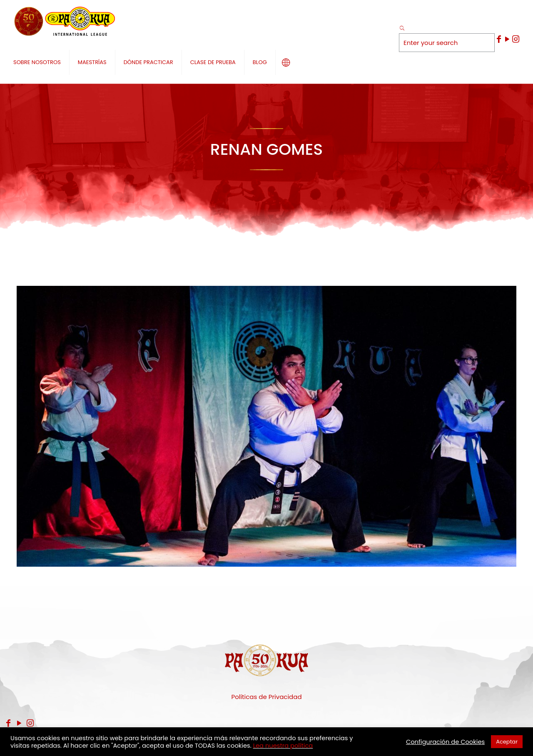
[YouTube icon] (507, 39)
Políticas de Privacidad (266, 697)
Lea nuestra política (283, 746)
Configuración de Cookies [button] (445, 742)
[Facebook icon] (499, 39)
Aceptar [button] (507, 742)
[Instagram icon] (516, 39)
